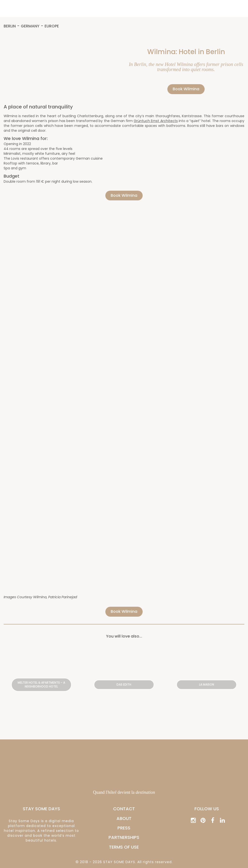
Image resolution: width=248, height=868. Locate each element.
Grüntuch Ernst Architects (156, 121)
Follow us (207, 809)
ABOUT (124, 818)
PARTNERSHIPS (124, 837)
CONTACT (124, 809)
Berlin (10, 26)
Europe (52, 26)
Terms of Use (124, 847)
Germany (30, 26)
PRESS (124, 828)
